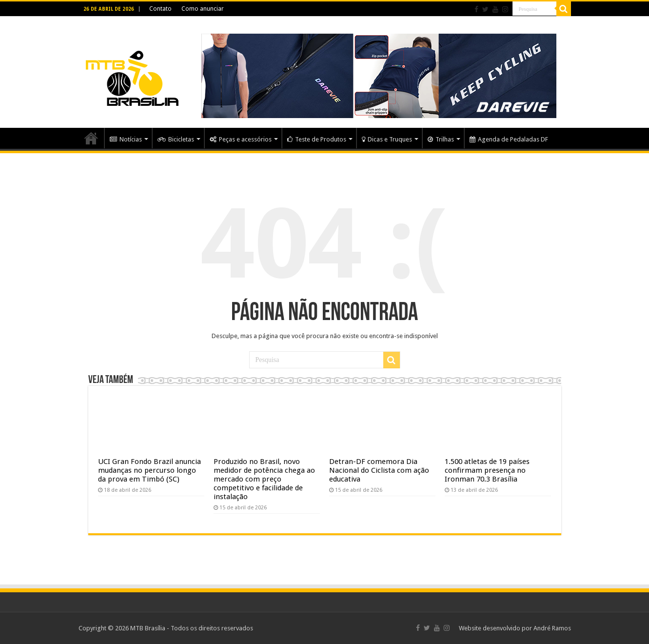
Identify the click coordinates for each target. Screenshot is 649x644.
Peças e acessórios (241, 139)
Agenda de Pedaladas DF (509, 139)
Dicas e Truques (387, 139)
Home (91, 138)
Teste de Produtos (317, 139)
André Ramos (552, 628)
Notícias (126, 139)
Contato (160, 9)
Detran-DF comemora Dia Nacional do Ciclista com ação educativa (379, 470)
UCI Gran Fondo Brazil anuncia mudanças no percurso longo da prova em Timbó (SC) (149, 470)
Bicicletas (176, 139)
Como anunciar (203, 9)
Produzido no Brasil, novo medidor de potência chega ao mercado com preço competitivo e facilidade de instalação (264, 479)
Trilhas (441, 139)
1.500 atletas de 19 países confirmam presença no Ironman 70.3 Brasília (487, 470)
